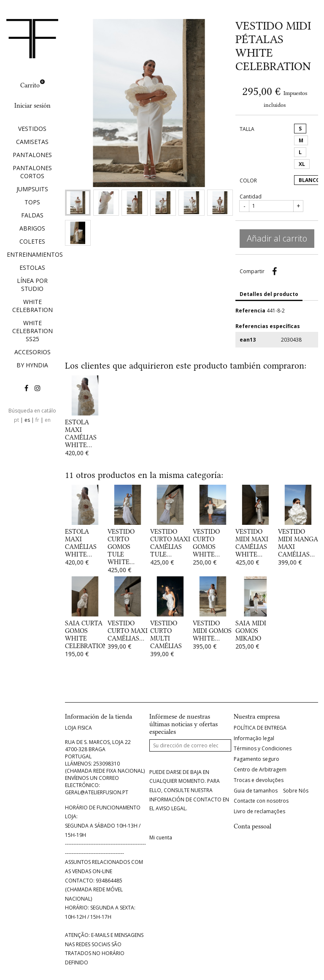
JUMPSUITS (32, 189)
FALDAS (32, 215)
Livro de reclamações (259, 812)
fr (37, 420)
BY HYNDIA (32, 365)
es (27, 420)
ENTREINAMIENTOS (32, 254)
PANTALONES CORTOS (32, 172)
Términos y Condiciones (263, 749)
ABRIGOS (32, 228)
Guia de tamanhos (256, 791)
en (48, 420)
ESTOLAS (32, 267)
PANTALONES (32, 155)
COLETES (32, 241)
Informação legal (254, 738)
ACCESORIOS (32, 352)
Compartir (274, 271)
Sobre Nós (296, 791)
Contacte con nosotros (261, 801)
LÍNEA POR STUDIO (32, 285)
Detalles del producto (269, 294)
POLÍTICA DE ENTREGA (260, 728)
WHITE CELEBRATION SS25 (32, 331)
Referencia (250, 311)
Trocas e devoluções (259, 780)
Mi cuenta (161, 838)
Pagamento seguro (256, 759)
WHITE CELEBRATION (32, 306)
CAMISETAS (32, 142)
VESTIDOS (32, 129)
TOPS (32, 202)
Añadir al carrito (277, 238)
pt (16, 420)
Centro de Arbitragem (260, 770)
